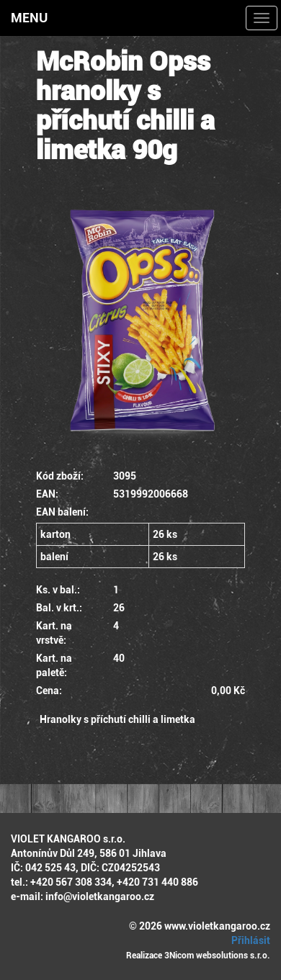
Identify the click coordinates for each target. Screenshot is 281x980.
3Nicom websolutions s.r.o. (217, 956)
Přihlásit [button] (249, 940)
